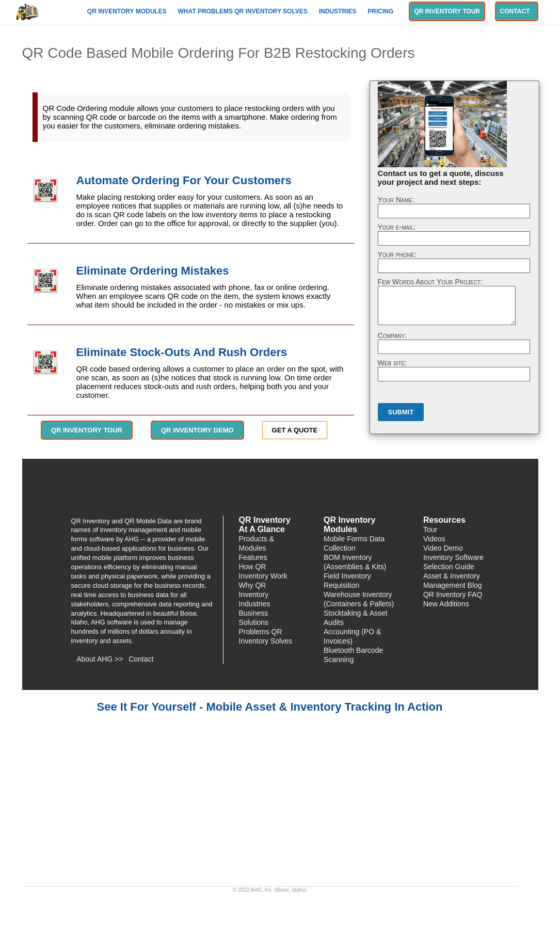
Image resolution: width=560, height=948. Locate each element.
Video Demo (443, 548)
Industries (339, 11)
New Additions (446, 604)
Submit (401, 412)
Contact (517, 11)
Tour (430, 529)
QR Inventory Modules (128, 11)
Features (253, 557)
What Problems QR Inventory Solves (244, 11)
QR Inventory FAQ (453, 594)
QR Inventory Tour (447, 11)
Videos (434, 539)
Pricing (381, 11)
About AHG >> (100, 659)
